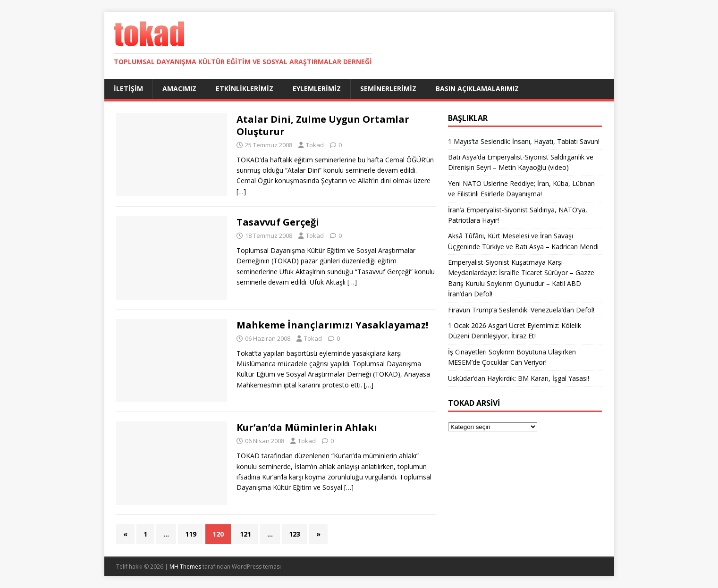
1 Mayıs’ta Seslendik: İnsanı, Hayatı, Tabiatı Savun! (524, 141)
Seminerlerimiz (388, 88)
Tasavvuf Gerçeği (278, 222)
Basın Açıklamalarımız (477, 88)
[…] (241, 191)
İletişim (128, 88)
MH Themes (185, 567)
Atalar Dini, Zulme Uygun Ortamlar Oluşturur (323, 125)
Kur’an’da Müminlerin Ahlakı (307, 427)
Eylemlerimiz (317, 88)
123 (295, 534)
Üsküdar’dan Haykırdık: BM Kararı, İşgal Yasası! (519, 378)
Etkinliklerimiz (245, 88)
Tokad (315, 145)
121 (245, 534)
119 (191, 534)
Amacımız (179, 88)
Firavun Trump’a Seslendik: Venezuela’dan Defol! (521, 310)
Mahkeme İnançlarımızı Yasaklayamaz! (332, 325)
